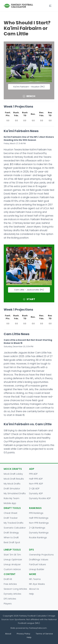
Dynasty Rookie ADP (40, 498)
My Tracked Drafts (14, 523)
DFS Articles (10, 599)
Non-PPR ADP (36, 484)
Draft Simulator (12, 489)
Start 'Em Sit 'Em (12, 555)
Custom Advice (12, 569)
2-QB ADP (34, 489)
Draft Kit (8, 579)
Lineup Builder (37, 569)
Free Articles (10, 584)
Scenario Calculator (15, 528)
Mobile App (10, 503)
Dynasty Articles (12, 594)
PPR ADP (33, 474)
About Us (34, 589)
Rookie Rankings (38, 538)
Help (31, 594)
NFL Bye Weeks (37, 584)
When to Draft (11, 538)
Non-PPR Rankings (39, 523)
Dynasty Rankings (39, 533)
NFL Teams (35, 579)
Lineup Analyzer (12, 564)
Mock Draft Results (14, 479)
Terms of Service (44, 634)
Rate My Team (12, 498)
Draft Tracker (11, 518)
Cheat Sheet (11, 513)
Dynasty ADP (36, 493)
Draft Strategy (11, 533)
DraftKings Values (39, 560)
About (8, 634)
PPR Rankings (36, 513)
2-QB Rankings (37, 528)
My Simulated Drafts (15, 493)
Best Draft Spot (12, 542)
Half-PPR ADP (36, 479)
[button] (50, 6)
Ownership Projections (41, 555)
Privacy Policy (23, 634)
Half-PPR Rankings (39, 518)
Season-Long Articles (15, 589)
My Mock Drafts (12, 484)
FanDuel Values (38, 564)
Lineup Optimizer (13, 560)
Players (8, 604)
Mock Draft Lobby (13, 474)
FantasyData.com (38, 628)
